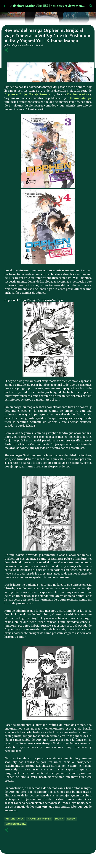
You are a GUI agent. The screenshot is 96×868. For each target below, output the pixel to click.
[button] (7, 50)
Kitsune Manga (80, 98)
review (71, 819)
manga (59, 819)
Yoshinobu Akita (79, 94)
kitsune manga (15, 819)
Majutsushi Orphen (39, 819)
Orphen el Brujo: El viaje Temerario (29, 94)
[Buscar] (91, 6)
